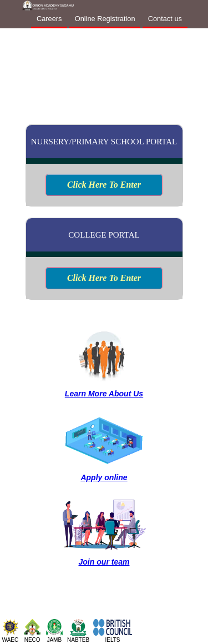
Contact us (165, 19)
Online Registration (105, 19)
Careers (49, 19)
